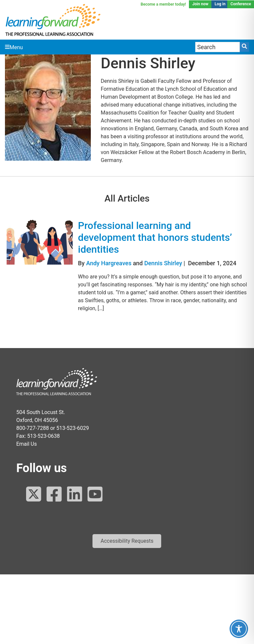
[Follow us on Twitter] (34, 495)
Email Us (26, 444)
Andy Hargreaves (109, 263)
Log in (220, 4)
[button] (127, 541)
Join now (200, 4)
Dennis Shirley (163, 263)
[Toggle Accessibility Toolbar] (239, 629)
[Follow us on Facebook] (54, 495)
